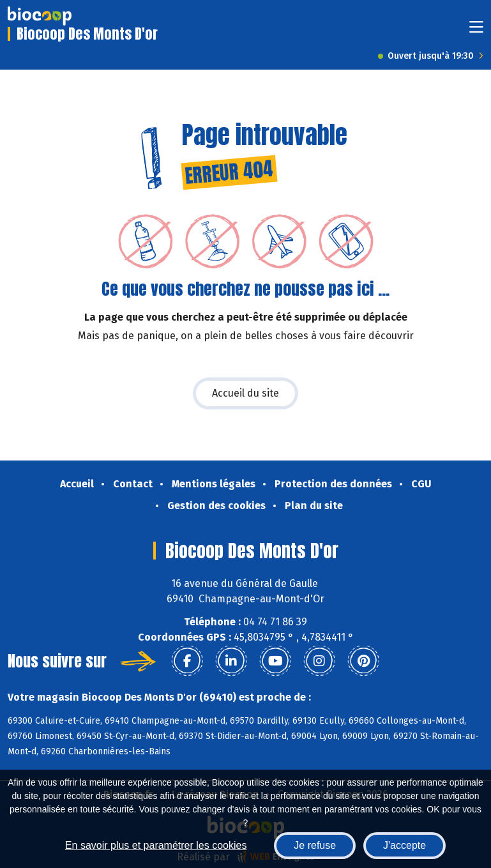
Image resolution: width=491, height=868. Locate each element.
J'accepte (404, 845)
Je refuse (315, 845)
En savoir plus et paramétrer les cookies (156, 845)
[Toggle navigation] (476, 31)
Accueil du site (245, 393)
